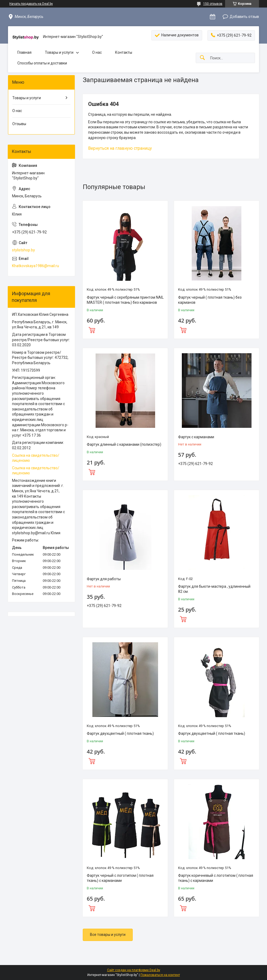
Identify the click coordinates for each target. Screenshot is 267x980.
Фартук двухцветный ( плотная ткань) (120, 733)
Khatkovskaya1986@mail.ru (36, 266)
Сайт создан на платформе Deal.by (134, 970)
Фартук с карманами (196, 437)
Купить (125, 329)
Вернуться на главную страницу (120, 148)
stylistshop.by (23, 250)
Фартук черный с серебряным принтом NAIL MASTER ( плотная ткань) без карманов (125, 300)
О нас (97, 52)
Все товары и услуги (108, 935)
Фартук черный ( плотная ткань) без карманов (210, 300)
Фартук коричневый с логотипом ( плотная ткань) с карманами (216, 878)
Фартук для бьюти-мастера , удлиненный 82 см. (214, 589)
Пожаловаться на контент (160, 975)
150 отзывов (213, 4)
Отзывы (19, 124)
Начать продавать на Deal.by (31, 4)
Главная (24, 52)
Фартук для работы (104, 579)
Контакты (124, 52)
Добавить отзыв (244, 17)
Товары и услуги (59, 52)
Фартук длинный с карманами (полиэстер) (124, 444)
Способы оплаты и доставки (42, 63)
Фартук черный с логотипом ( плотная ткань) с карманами (120, 878)
